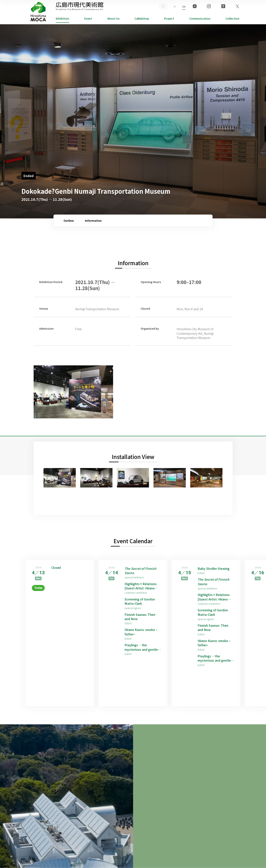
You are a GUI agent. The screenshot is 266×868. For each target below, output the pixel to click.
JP (175, 7)
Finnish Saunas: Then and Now (140, 617)
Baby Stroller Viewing (214, 568)
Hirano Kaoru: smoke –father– (141, 632)
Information (93, 221)
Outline (69, 221)
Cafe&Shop (142, 18)
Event (88, 18)
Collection (232, 18)
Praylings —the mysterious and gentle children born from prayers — (141, 647)
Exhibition (62, 18)
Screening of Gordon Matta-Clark (140, 601)
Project (169, 18)
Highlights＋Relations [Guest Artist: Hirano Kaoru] (141, 586)
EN (184, 7)
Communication (200, 18)
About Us (113, 18)
